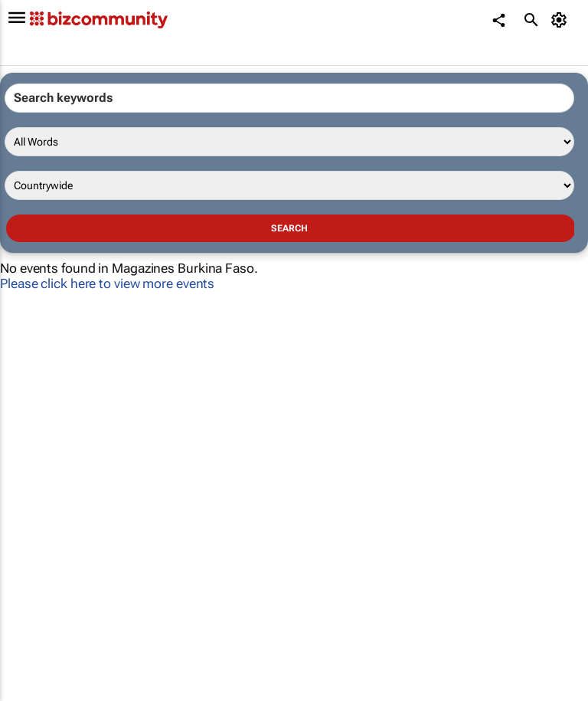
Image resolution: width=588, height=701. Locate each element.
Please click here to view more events (107, 283)
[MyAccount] (562, 20)
